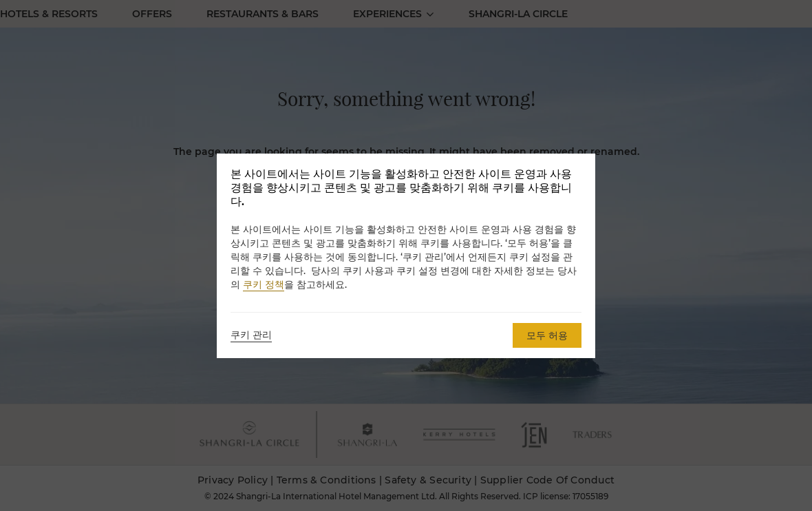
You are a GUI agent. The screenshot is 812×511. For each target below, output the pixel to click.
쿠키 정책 (264, 284)
